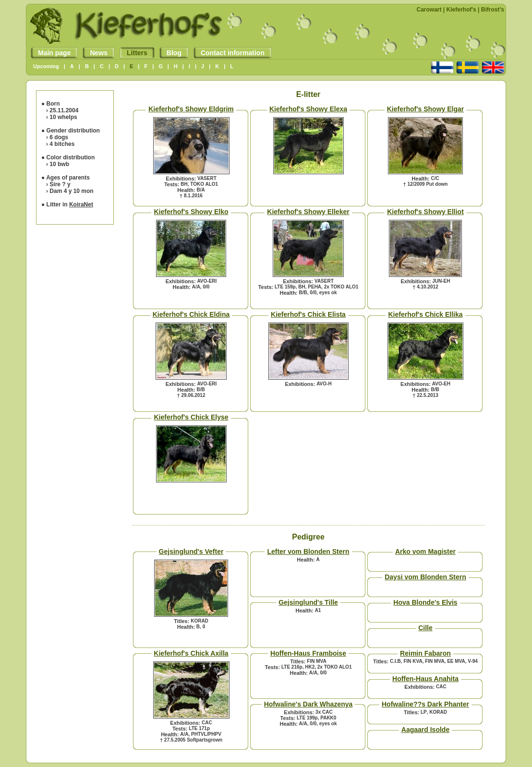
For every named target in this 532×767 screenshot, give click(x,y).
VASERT (207, 178)
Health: (186, 190)
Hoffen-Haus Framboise (308, 653)
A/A (196, 287)
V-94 (473, 661)
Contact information (229, 53)
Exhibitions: (181, 179)
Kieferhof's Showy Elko (191, 212)
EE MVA (456, 661)
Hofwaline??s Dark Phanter (425, 704)
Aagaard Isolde (425, 730)
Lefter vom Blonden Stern (308, 551)
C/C (435, 178)
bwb (63, 164)
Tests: (172, 184)
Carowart (429, 10)
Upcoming (46, 66)
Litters (133, 53)
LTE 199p (307, 718)
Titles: (181, 621)
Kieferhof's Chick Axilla (191, 653)
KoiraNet (81, 204)
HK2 (310, 667)
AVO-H (324, 384)
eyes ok (328, 293)
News (95, 53)
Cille (425, 628)
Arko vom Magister (425, 551)
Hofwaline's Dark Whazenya (308, 704)
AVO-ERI (207, 281)
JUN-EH (441, 281)
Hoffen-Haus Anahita (425, 679)
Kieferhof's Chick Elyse (191, 417)
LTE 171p (199, 728)
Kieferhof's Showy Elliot (425, 212)
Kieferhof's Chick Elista (308, 314)
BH (184, 184)
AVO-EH (441, 384)
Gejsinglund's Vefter (191, 551)
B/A (200, 190)
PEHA (314, 287)
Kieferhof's (461, 10)
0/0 (206, 287)
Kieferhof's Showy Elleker (308, 212)
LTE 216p (292, 667)
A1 (318, 610)
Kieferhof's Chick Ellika (425, 314)
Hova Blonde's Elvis (425, 602)
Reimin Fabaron (425, 653)
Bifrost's (493, 10)
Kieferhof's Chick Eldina (191, 314)
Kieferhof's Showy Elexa (308, 109)
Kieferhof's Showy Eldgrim (191, 109)
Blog (170, 53)
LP (424, 712)
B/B (303, 293)
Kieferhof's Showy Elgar (425, 109)
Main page (51, 53)
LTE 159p (285, 287)
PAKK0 (328, 718)
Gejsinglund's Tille (308, 602)
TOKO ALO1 (204, 184)
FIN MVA (316, 661)
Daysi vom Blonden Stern (425, 577)
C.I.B (395, 661)
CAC (207, 723)
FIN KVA (413, 661)
